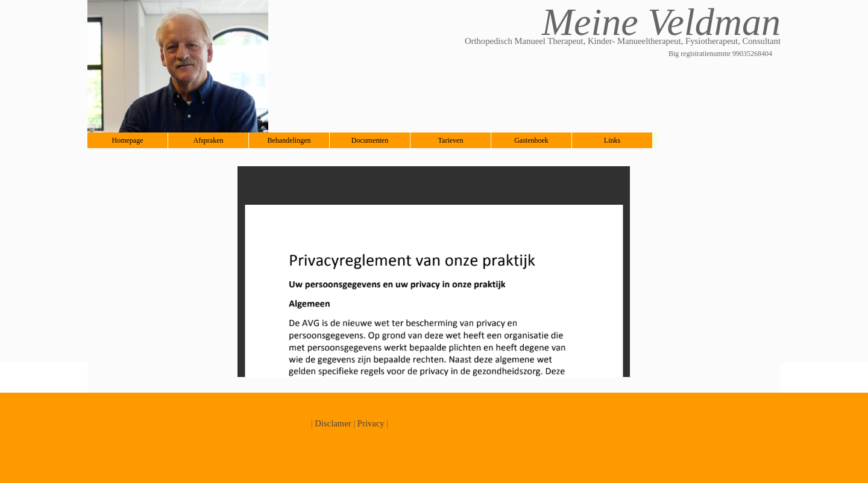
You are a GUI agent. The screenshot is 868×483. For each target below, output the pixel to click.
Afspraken (209, 140)
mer (344, 423)
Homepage (128, 140)
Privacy (371, 423)
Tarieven (451, 140)
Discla (326, 423)
